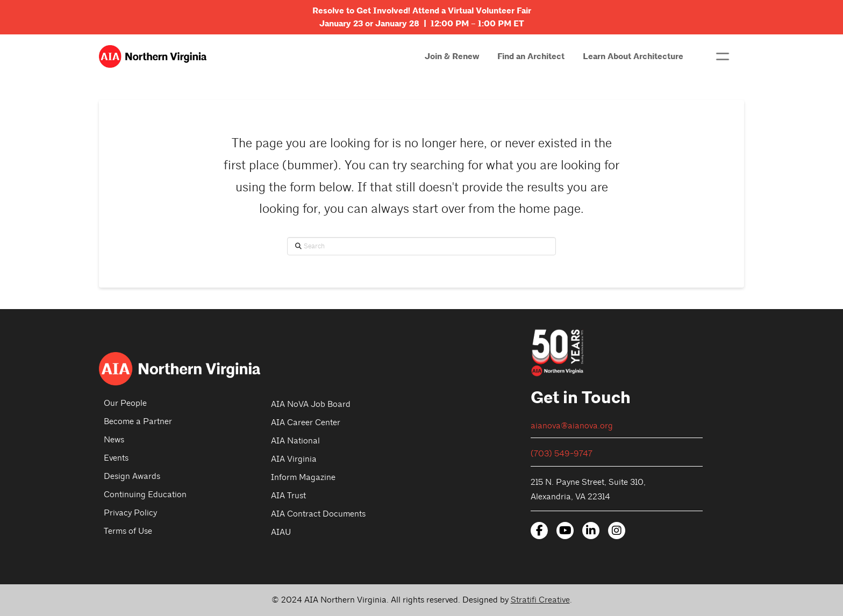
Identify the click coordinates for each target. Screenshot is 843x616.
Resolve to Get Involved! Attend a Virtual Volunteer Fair (422, 11)
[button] (723, 56)
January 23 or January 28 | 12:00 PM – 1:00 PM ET (422, 24)
